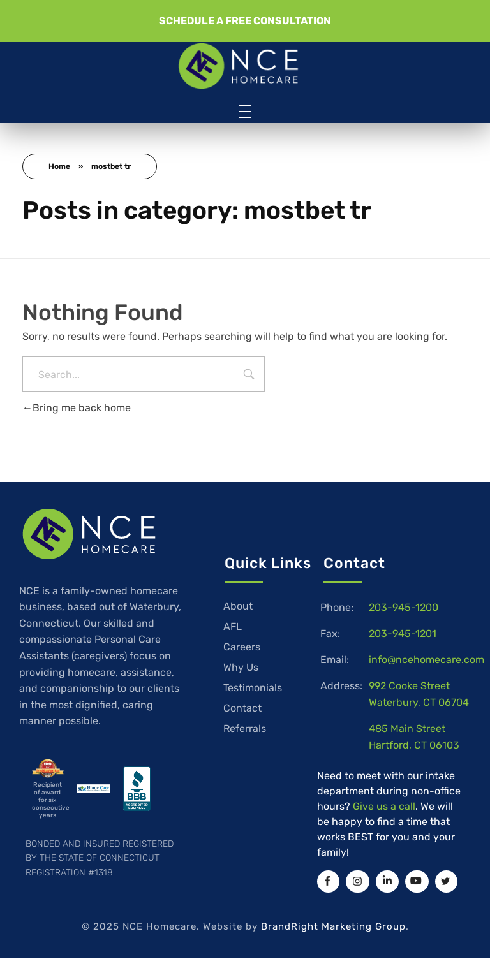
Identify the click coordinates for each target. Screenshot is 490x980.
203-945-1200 (404, 607)
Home (59, 166)
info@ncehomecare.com (427, 660)
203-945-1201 (403, 633)
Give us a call (384, 806)
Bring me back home (77, 408)
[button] (245, 21)
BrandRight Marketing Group (333, 926)
